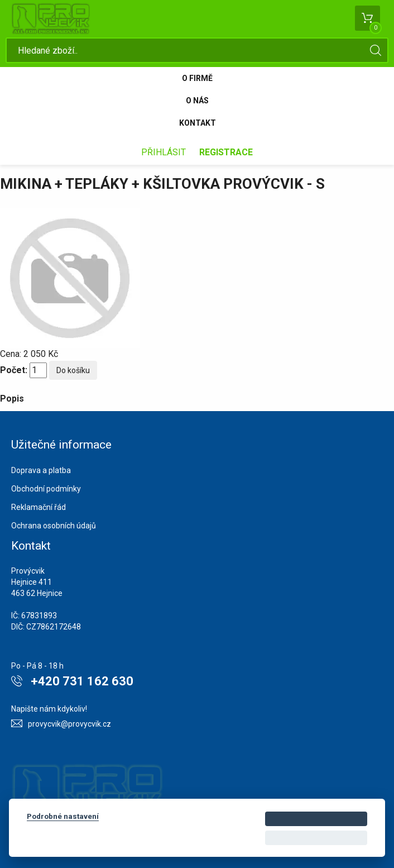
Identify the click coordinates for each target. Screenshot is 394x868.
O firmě (197, 78)
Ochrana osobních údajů (54, 526)
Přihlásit (164, 152)
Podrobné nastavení (63, 816)
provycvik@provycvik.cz (69, 724)
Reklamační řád (39, 507)
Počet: (14, 370)
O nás (197, 101)
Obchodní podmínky (46, 489)
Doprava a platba (41, 470)
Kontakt (198, 123)
